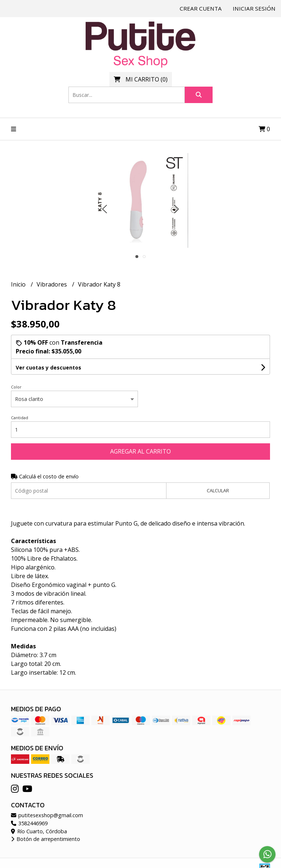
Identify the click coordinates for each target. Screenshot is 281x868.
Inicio (19, 284)
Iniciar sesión (254, 8)
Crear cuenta (201, 8)
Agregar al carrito (140, 451)
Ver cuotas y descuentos (48, 367)
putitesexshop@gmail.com (47, 815)
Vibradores (53, 284)
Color (16, 387)
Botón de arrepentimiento (46, 839)
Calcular (218, 490)
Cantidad (20, 418)
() (141, 79)
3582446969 (29, 823)
